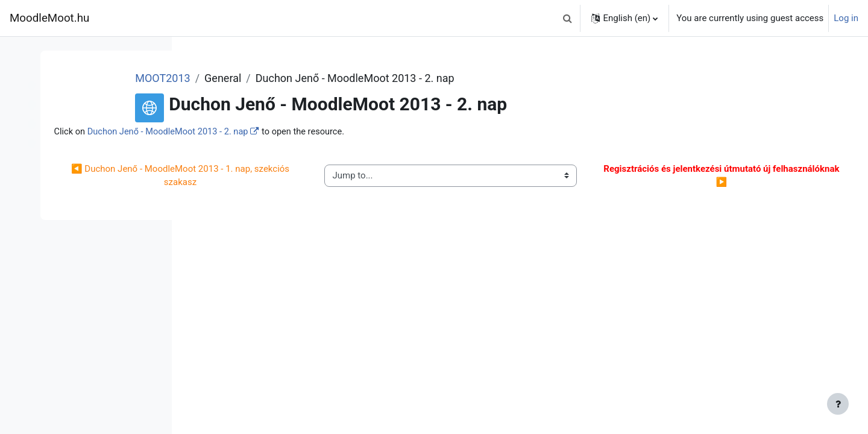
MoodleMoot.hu (49, 18)
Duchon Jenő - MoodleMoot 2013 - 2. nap (313, 132)
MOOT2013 (288, 78)
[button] (567, 18)
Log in (846, 18)
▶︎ (727, 176)
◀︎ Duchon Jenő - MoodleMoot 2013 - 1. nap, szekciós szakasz (295, 176)
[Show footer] (838, 404)
